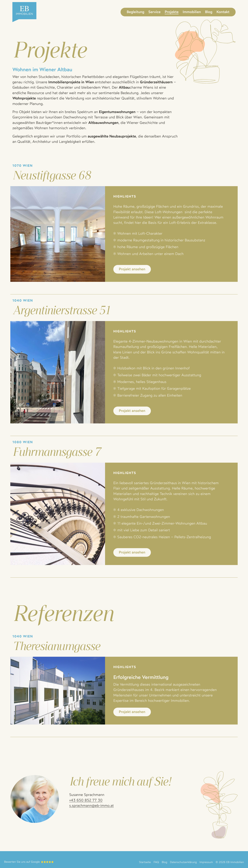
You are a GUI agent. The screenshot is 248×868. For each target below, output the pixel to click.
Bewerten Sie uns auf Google (22, 862)
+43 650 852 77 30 (86, 800)
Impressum (206, 862)
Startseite (145, 862)
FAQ (156, 862)
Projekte (172, 12)
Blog (209, 12)
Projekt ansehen (132, 269)
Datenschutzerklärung (183, 862)
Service (155, 12)
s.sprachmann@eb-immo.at (91, 806)
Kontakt (223, 12)
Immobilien (192, 12)
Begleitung (136, 12)
